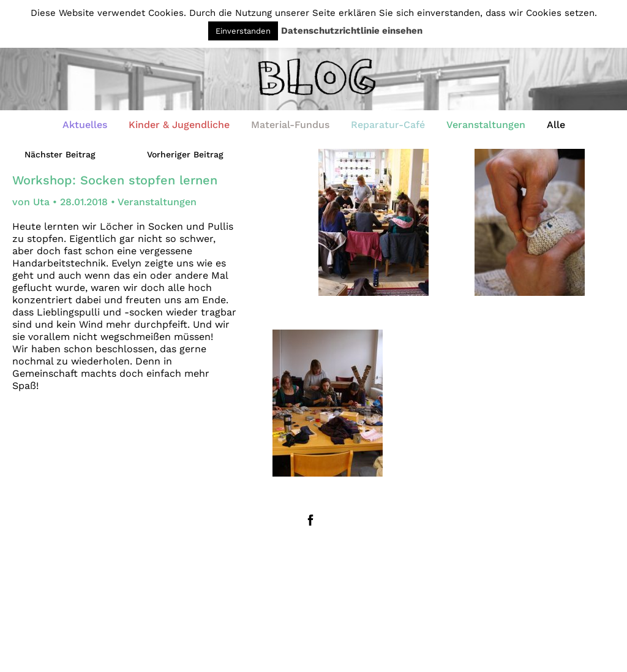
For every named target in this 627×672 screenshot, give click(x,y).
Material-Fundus (290, 125)
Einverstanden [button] (243, 31)
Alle (556, 125)
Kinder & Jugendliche (179, 125)
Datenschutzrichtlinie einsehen (352, 31)
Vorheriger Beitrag (185, 154)
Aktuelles (85, 125)
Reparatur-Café (388, 125)
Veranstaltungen (486, 125)
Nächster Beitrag (60, 154)
